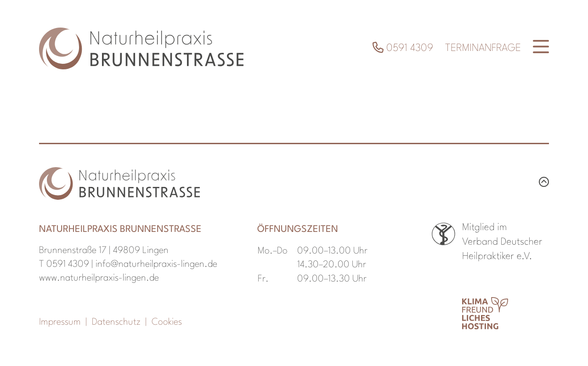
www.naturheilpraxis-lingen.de (99, 278)
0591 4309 (403, 48)
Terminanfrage (483, 48)
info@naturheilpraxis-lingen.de (156, 265)
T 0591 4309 (64, 265)
